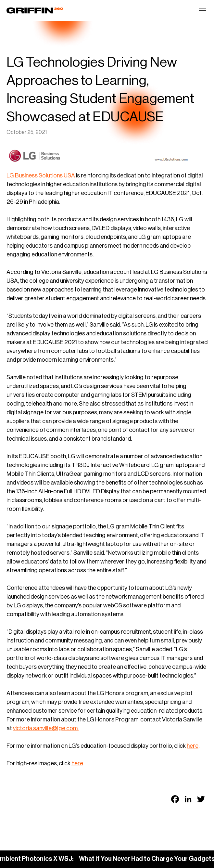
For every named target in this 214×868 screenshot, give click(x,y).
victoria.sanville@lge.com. (46, 728)
